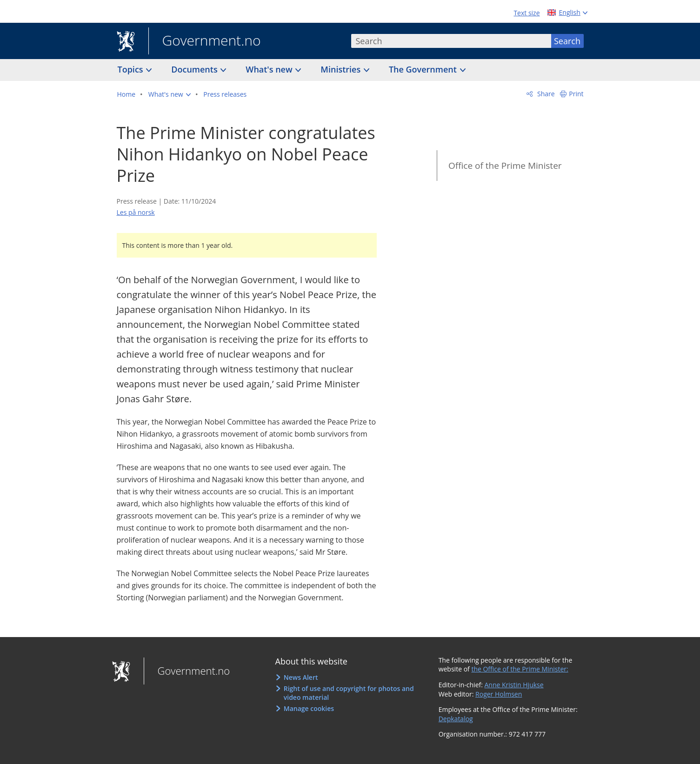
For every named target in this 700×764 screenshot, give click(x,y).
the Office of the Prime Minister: (520, 669)
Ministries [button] (342, 69)
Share (545, 94)
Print (576, 94)
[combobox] (451, 41)
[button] (170, 94)
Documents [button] (195, 69)
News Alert (301, 677)
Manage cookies (309, 708)
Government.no (205, 41)
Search (567, 41)
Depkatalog (456, 719)
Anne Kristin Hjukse (514, 685)
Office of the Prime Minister (505, 166)
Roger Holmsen (499, 694)
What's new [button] (270, 69)
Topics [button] (132, 69)
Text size (527, 13)
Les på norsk (136, 212)
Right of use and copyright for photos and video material (349, 693)
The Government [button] (424, 69)
